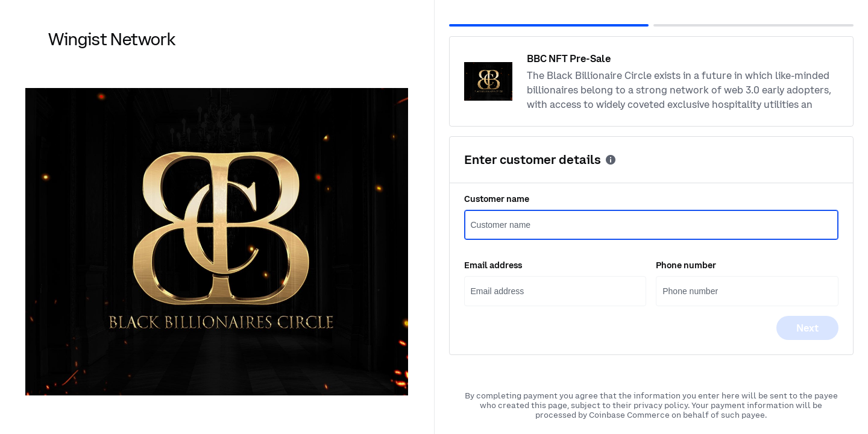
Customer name (497, 199)
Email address (493, 265)
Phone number (686, 265)
